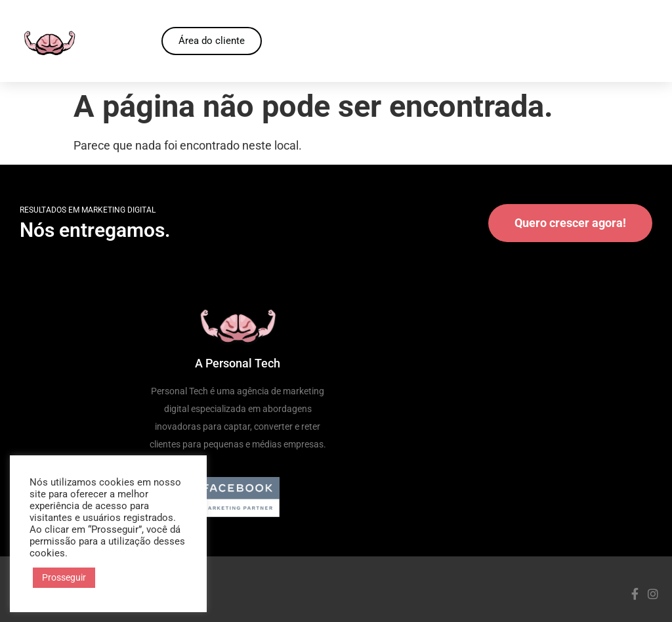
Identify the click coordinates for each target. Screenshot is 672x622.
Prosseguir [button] (64, 577)
